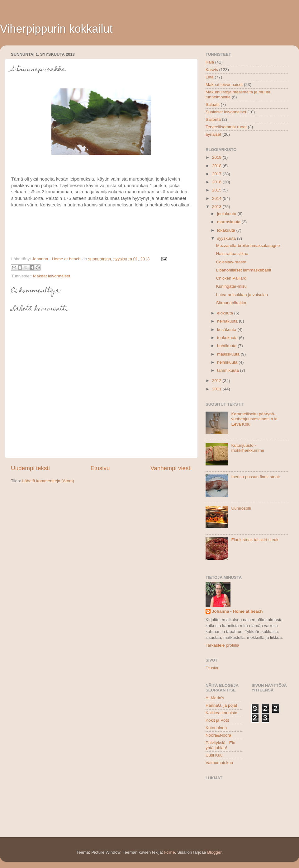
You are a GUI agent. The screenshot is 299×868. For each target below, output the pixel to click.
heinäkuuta (228, 321)
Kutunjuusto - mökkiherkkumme (248, 448)
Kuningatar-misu (231, 286)
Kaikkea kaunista (221, 713)
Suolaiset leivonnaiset (226, 112)
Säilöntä (213, 119)
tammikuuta (229, 370)
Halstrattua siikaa (232, 254)
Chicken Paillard (231, 278)
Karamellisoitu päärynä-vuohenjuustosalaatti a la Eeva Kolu (254, 419)
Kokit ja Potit (217, 720)
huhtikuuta (227, 346)
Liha (210, 77)
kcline (170, 852)
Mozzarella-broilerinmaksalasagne (248, 245)
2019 (217, 157)
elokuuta (226, 313)
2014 (217, 198)
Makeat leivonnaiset (52, 276)
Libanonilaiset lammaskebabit (244, 270)
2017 (217, 174)
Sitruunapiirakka (231, 303)
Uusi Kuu (214, 755)
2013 (217, 207)
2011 (217, 389)
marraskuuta (229, 222)
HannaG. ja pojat (221, 705)
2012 (217, 381)
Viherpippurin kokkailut (56, 29)
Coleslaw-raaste (231, 262)
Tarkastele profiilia (222, 645)
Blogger (214, 852)
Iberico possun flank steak (255, 477)
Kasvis (212, 70)
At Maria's (215, 698)
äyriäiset (213, 134)
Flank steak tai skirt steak (255, 540)
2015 (217, 190)
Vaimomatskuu (219, 763)
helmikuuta (228, 362)
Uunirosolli (241, 508)
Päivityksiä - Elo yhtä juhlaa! (220, 745)
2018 (217, 166)
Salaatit (213, 104)
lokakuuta (227, 230)
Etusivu (100, 468)
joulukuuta (227, 214)
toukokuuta (228, 338)
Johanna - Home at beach (237, 611)
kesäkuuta (227, 330)
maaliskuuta (229, 354)
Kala (210, 62)
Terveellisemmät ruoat (226, 127)
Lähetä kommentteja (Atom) (48, 481)
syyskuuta (227, 238)
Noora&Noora (218, 735)
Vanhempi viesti (171, 468)
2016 (217, 182)
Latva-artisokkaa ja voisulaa (242, 295)
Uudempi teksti (30, 468)
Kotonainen (216, 728)
